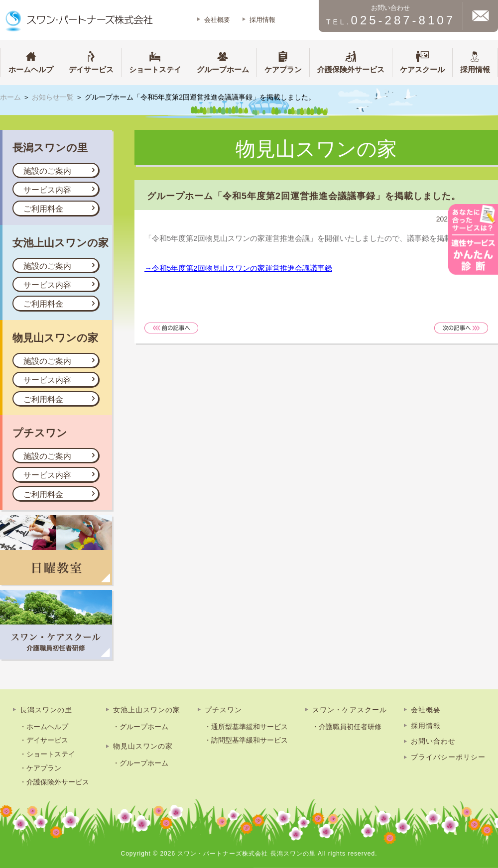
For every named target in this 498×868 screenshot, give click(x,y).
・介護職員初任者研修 (347, 727)
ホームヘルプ (31, 61)
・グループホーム (140, 727)
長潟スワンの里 (46, 710)
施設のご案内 (47, 171)
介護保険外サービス (351, 61)
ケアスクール (422, 61)
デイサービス (91, 61)
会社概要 (217, 20)
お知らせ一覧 (53, 97)
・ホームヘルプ (44, 727)
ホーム (10, 97)
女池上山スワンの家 (147, 710)
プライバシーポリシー (448, 757)
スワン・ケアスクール (350, 710)
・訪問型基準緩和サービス (246, 740)
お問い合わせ (433, 741)
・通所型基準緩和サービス (246, 727)
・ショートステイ (47, 754)
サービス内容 (47, 190)
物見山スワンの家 (143, 746)
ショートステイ (155, 61)
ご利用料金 (43, 209)
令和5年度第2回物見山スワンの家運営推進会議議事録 (242, 268)
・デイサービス (44, 740)
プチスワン (223, 710)
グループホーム (223, 61)
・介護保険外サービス (54, 782)
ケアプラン (283, 61)
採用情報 (262, 20)
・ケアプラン (40, 768)
